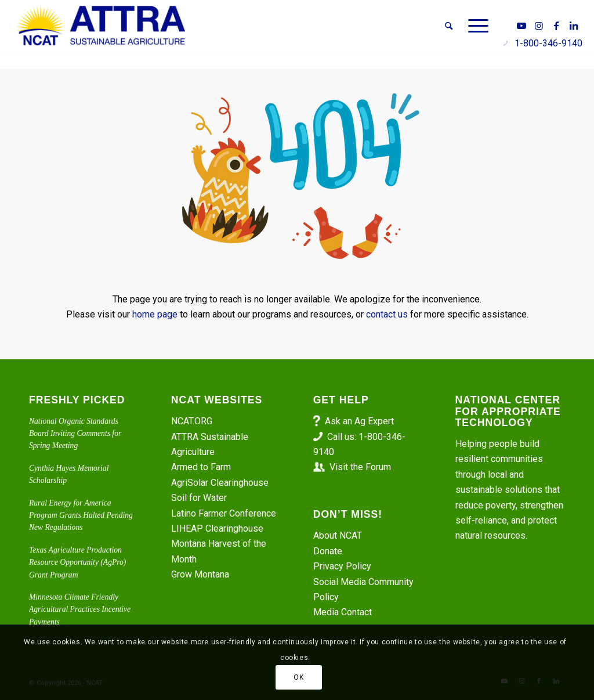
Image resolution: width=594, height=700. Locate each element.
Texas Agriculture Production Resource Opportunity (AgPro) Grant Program (77, 562)
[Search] (449, 26)
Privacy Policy (342, 566)
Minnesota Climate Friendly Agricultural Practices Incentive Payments (80, 609)
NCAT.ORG (192, 421)
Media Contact (343, 612)
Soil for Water (199, 498)
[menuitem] (449, 26)
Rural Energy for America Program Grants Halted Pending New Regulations (81, 515)
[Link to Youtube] (521, 26)
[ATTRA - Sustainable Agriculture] (101, 26)
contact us (387, 314)
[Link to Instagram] (539, 26)
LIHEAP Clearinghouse (217, 528)
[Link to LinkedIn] (574, 26)
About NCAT (338, 535)
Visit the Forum (360, 467)
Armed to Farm (201, 467)
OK (298, 677)
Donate (328, 551)
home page (155, 314)
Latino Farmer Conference (224, 513)
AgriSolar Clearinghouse (220, 483)
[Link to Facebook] (556, 26)
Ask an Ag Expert (359, 421)
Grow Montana (200, 574)
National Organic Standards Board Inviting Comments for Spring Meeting (75, 434)
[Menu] (475, 26)
